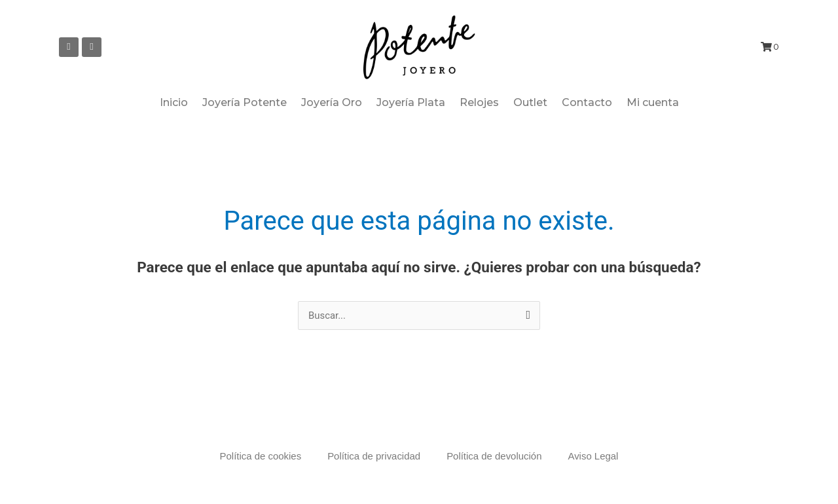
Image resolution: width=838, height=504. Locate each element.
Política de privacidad (374, 456)
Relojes (479, 102)
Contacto (587, 102)
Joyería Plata (411, 102)
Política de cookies (260, 456)
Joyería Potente (245, 102)
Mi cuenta (653, 102)
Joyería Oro (332, 102)
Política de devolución (494, 456)
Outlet (530, 102)
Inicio (174, 102)
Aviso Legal (593, 456)
